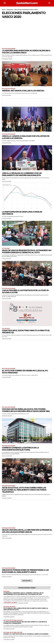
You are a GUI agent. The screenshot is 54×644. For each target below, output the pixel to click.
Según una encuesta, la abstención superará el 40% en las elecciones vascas (27, 531)
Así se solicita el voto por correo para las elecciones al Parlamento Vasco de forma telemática (24, 490)
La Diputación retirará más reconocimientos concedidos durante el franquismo (25, 623)
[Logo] (27, 3)
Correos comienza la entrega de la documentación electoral (20, 449)
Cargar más (27, 581)
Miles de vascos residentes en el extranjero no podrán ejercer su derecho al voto (27, 251)
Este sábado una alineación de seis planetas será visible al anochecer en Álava (26, 609)
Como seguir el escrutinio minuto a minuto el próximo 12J (26, 332)
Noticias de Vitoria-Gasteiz (13, 620)
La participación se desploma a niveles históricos (22, 213)
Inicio (4, 10)
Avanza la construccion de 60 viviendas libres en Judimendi (26, 634)
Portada (6, 591)
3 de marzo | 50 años (10, 603)
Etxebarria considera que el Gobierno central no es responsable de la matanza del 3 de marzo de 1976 (24, 594)
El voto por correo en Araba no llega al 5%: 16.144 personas (25, 372)
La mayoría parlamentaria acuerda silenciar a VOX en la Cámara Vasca (26, 52)
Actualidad (6, 248)
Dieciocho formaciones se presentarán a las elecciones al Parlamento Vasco (25, 571)
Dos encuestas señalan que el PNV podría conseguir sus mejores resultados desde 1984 (26, 410)
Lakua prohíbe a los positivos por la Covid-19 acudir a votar (25, 291)
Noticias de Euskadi (9, 49)
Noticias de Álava (9, 607)
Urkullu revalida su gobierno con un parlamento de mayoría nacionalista (22, 174)
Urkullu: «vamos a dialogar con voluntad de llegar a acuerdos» (26, 137)
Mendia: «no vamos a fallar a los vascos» (23, 91)
